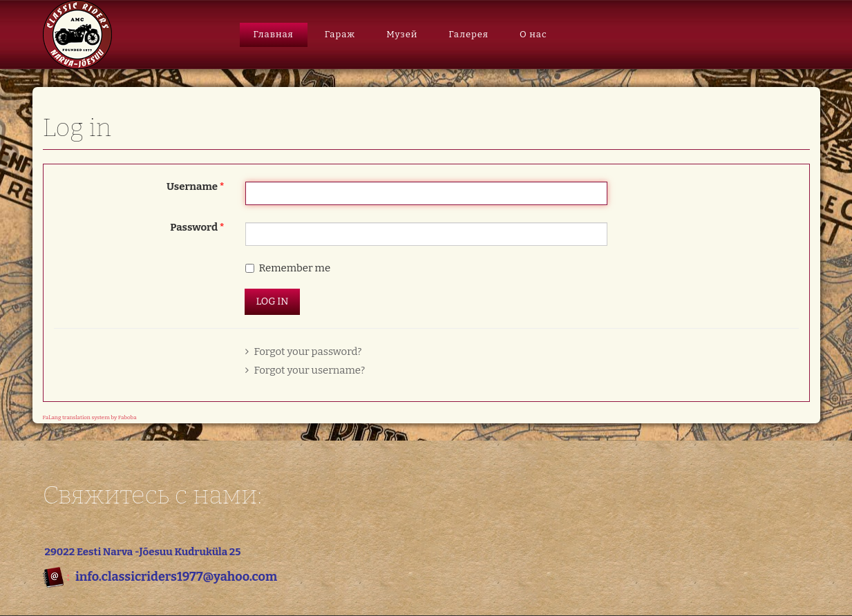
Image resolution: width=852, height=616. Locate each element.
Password (197, 227)
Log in (273, 301)
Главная (274, 34)
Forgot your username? (305, 370)
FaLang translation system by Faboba (90, 417)
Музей (402, 34)
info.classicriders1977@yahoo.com (176, 577)
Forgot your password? (304, 352)
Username (196, 186)
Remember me (295, 268)
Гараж (340, 34)
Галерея (468, 34)
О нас (533, 34)
